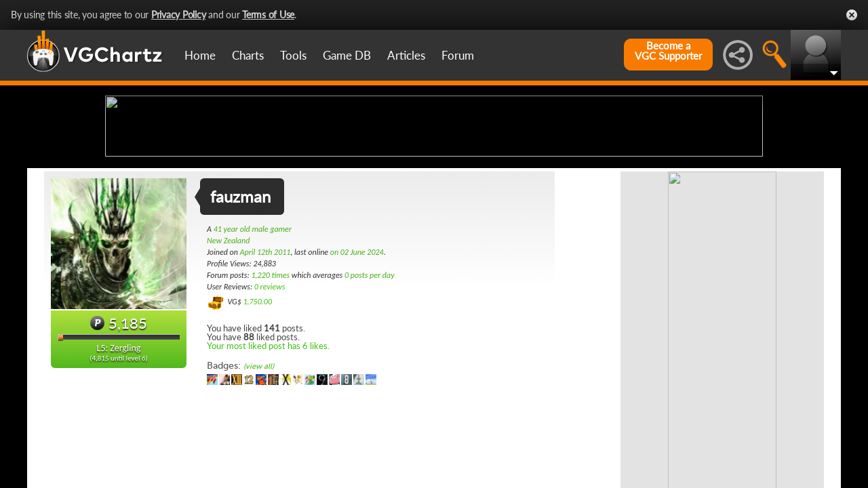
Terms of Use (268, 15)
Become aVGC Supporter (668, 51)
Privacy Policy (179, 15)
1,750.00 (257, 409)
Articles (406, 55)
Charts (248, 55)
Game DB (347, 55)
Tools (293, 55)
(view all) (259, 473)
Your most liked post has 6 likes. (268, 453)
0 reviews (270, 394)
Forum (458, 55)
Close (852, 15)
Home (200, 55)
